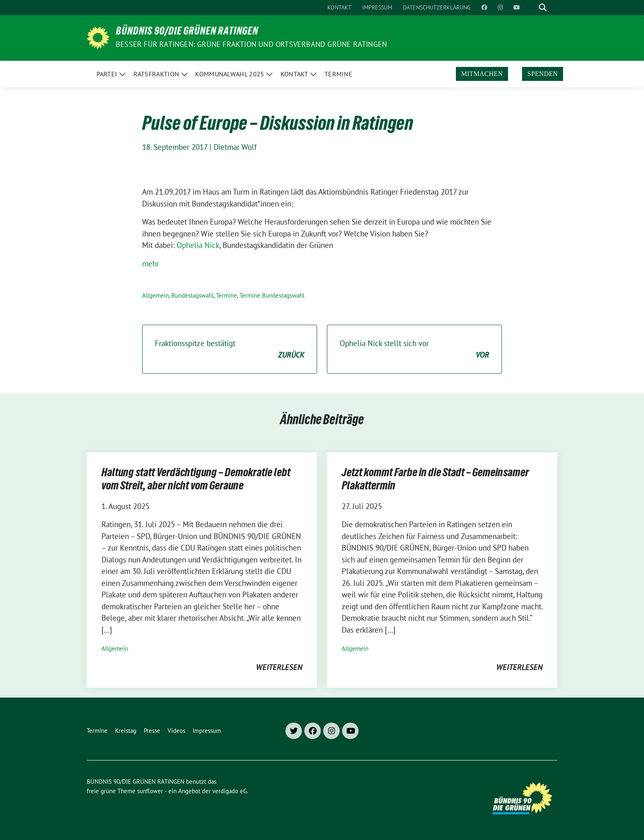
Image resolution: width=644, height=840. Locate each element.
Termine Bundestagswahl (272, 295)
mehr (151, 264)
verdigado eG (230, 791)
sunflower (150, 791)
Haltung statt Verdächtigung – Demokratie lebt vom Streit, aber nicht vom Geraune (196, 480)
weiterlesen (279, 667)
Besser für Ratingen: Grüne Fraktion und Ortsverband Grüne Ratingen (251, 44)
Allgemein (155, 295)
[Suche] (531, 8)
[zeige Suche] (543, 8)
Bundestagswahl (192, 295)
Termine (227, 295)
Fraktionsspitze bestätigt (230, 350)
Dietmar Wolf (235, 147)
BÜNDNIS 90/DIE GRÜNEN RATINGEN (187, 32)
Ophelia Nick (198, 245)
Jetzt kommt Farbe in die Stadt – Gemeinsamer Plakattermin (435, 480)
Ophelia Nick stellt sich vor (414, 350)
